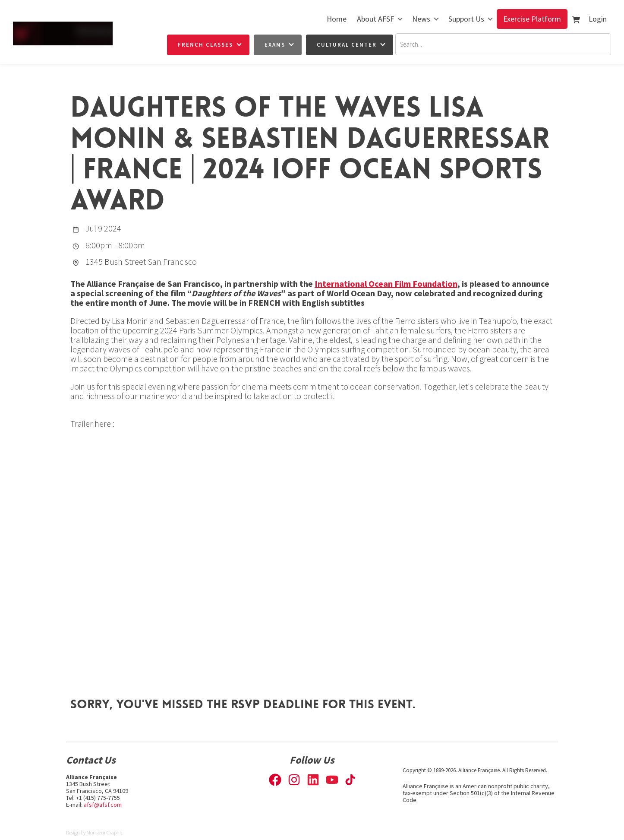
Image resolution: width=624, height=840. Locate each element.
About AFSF (375, 19)
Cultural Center (347, 45)
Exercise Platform (532, 19)
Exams (275, 45)
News (421, 19)
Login (598, 19)
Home (337, 19)
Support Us (466, 19)
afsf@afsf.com (103, 805)
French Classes (205, 45)
